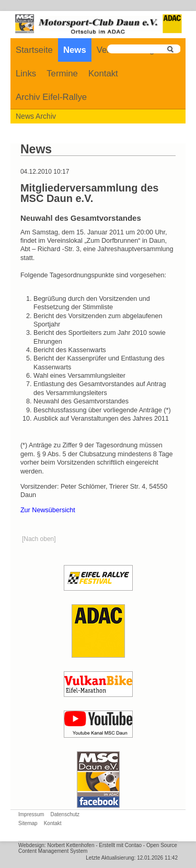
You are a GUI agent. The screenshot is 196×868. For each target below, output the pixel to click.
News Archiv (36, 116)
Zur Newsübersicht (48, 510)
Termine (62, 74)
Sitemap (28, 823)
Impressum (31, 814)
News (75, 50)
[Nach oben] (39, 539)
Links (26, 74)
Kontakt (103, 74)
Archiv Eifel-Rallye (51, 97)
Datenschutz (65, 814)
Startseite (34, 50)
